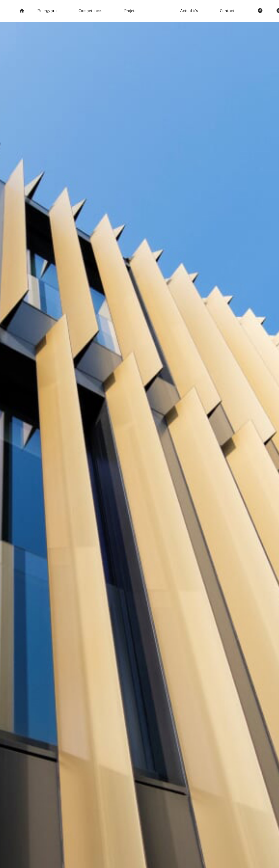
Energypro (47, 11)
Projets (130, 11)
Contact (227, 11)
